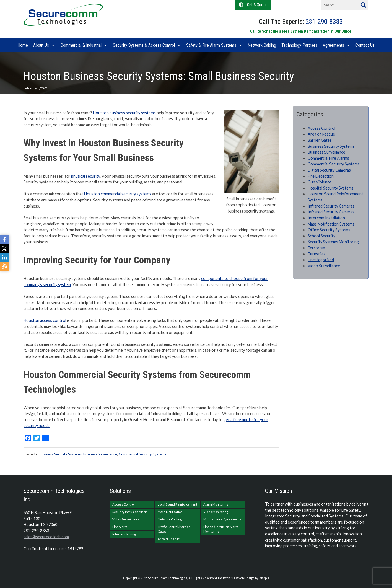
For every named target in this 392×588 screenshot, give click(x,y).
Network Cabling (262, 45)
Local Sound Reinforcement (177, 504)
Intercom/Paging (124, 534)
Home (23, 45)
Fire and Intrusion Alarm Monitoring (221, 529)
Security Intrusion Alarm (130, 512)
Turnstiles (317, 254)
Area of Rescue (321, 134)
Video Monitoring (216, 512)
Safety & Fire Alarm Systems (211, 45)
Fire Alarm (120, 527)
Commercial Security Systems (142, 454)
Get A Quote (257, 5)
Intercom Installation (326, 218)
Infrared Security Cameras (331, 206)
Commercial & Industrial (81, 45)
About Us (41, 45)
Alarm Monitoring (216, 504)
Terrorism (316, 248)
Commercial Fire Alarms (328, 158)
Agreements (333, 45)
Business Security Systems (61, 454)
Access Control (321, 128)
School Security (321, 236)
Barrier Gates (320, 140)
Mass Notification (170, 512)
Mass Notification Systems (331, 224)
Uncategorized (321, 260)
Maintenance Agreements (222, 519)
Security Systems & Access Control (144, 45)
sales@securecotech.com (46, 537)
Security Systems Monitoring (333, 242)
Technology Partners (299, 45)
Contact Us (365, 45)
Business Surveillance (100, 454)
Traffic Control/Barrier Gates (174, 529)
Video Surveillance (324, 266)
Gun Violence (320, 182)
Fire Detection (321, 176)
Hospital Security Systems (331, 188)
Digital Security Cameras (329, 170)
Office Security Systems (329, 230)
